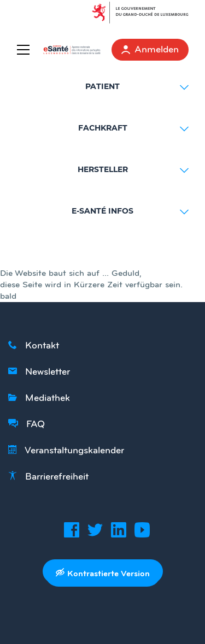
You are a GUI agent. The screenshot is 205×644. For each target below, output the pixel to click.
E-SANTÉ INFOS (130, 211)
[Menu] (26, 50)
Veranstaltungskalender (66, 450)
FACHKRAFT (134, 128)
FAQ (27, 424)
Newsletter (39, 371)
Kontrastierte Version (103, 574)
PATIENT (137, 87)
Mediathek (39, 398)
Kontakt (34, 345)
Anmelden (150, 49)
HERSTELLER (133, 170)
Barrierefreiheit (48, 476)
